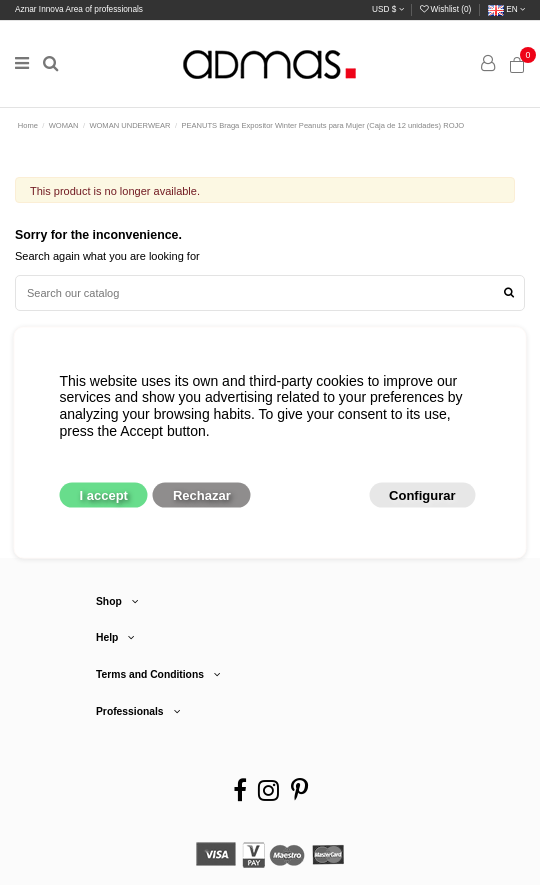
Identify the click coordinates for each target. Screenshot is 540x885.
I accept (104, 495)
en (506, 9)
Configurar (422, 495)
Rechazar (202, 495)
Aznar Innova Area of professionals (79, 9)
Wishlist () (446, 9)
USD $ (388, 9)
